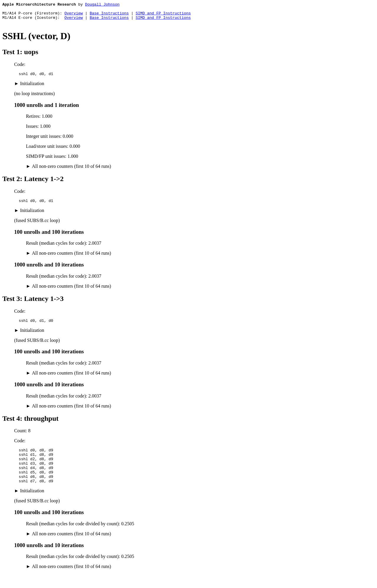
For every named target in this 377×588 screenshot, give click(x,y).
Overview (74, 16)
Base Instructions (109, 16)
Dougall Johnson (102, 5)
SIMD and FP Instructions (163, 16)
